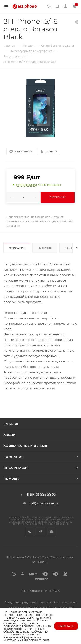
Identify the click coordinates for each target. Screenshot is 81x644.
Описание (17, 248)
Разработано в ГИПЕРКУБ (40, 591)
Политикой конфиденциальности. (27, 619)
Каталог (11, 424)
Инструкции (13, 640)
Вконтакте (29, 532)
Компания (13, 457)
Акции (10, 435)
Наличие (45, 248)
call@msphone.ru (44, 503)
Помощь (12, 479)
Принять (66, 626)
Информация (16, 468)
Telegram (40, 532)
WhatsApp (52, 532)
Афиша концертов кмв (25, 446)
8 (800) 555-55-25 (42, 495)
